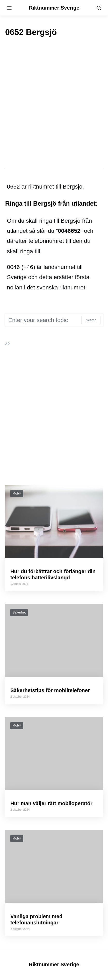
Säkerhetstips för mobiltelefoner (50, 690)
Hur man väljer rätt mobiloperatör (51, 803)
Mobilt (17, 493)
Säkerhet (19, 612)
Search (91, 320)
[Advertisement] (54, 103)
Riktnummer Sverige (54, 8)
